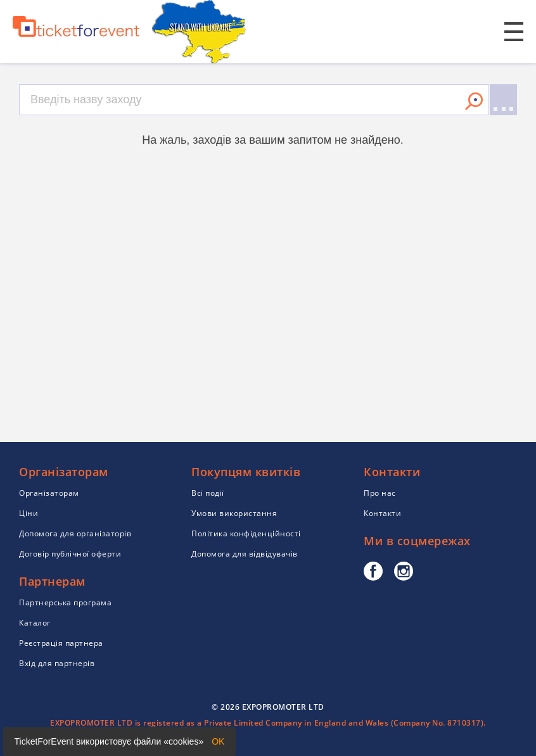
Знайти (474, 101)
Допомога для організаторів (75, 533)
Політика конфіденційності (246, 533)
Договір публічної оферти (70, 554)
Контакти (382, 513)
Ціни (29, 513)
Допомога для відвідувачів (245, 554)
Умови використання (234, 513)
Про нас (380, 493)
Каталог (35, 623)
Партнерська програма (65, 602)
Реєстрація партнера (61, 643)
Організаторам (49, 493)
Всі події (208, 493)
